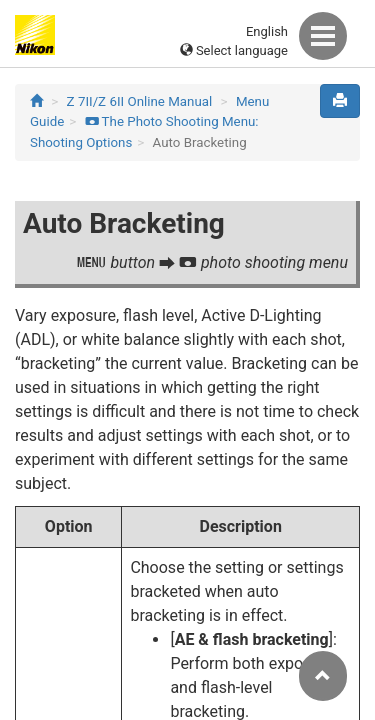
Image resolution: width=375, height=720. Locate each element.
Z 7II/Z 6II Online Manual (140, 101)
